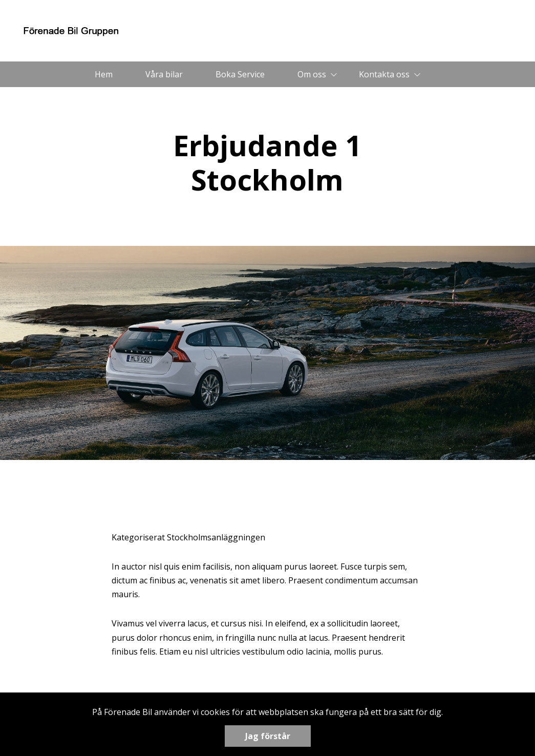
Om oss (312, 74)
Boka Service (240, 74)
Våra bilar (164, 74)
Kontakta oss (384, 74)
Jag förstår (268, 736)
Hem (104, 74)
